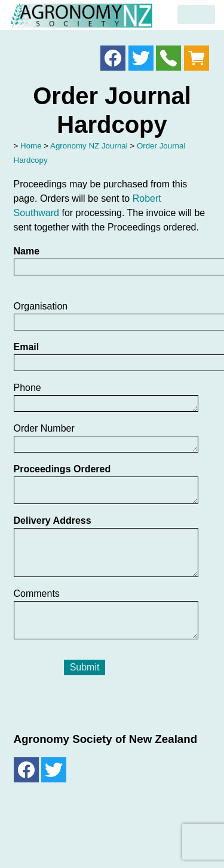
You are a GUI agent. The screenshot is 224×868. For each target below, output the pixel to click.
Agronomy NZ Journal (89, 146)
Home (31, 146)
